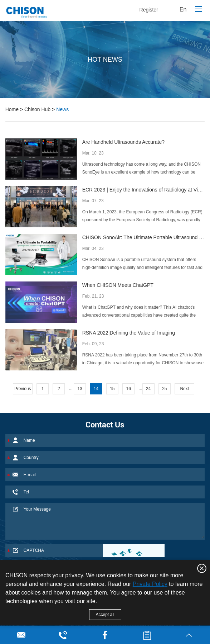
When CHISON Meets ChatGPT (118, 285)
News (62, 109)
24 (148, 389)
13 (80, 389)
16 (128, 389)
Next (184, 389)
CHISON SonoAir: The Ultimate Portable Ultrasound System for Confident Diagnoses (144, 237)
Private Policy (150, 584)
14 (96, 389)
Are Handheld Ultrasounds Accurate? (123, 142)
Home (12, 109)
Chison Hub (37, 109)
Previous (23, 389)
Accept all (105, 615)
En (183, 10)
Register (149, 10)
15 (112, 389)
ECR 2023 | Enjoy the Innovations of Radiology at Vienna (144, 190)
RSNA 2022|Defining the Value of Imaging (129, 333)
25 (164, 389)
